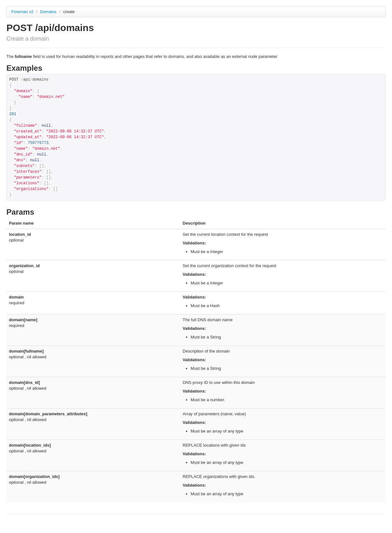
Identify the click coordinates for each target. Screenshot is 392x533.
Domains (49, 12)
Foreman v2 (22, 12)
